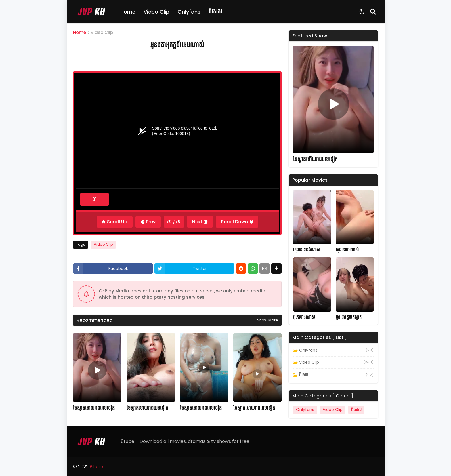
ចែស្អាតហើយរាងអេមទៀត (94, 408)
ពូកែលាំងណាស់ (304, 317)
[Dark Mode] (362, 12)
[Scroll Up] (115, 222)
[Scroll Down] (237, 222)
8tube (96, 467)
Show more (268, 320)
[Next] (200, 222)
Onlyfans (189, 12)
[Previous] (148, 222)
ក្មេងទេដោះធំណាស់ (307, 250)
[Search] (373, 12)
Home (128, 12)
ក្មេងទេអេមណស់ (347, 250)
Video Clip (156, 12)
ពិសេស (215, 11)
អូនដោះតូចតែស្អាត (349, 317)
